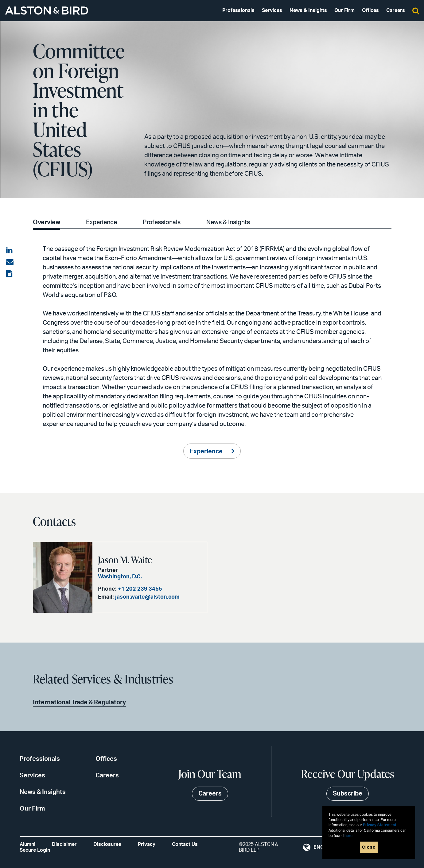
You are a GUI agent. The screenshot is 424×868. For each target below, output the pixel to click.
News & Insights (308, 10)
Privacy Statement (380, 825)
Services (272, 10)
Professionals (238, 10)
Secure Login (35, 850)
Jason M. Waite (125, 560)
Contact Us (185, 844)
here (348, 836)
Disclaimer (64, 844)
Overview (47, 222)
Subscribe (348, 794)
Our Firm (344, 10)
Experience (101, 222)
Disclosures (107, 844)
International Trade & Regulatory (79, 702)
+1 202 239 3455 (140, 589)
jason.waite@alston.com (147, 597)
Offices (370, 10)
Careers (396, 10)
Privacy (147, 844)
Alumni (27, 844)
